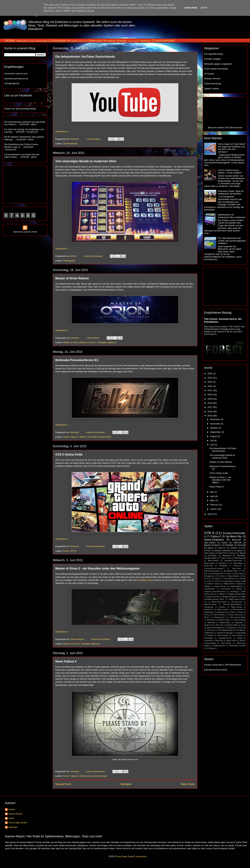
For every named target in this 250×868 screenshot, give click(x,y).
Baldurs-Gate (209, 563)
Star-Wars (212, 555)
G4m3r (12, 809)
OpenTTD (222, 553)
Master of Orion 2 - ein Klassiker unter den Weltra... (220, 480)
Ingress (239, 550)
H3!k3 (11, 818)
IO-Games (209, 74)
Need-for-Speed (210, 604)
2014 (210, 514)
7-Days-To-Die (225, 558)
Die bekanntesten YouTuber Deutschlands (85, 57)
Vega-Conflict (231, 641)
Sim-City (242, 545)
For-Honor (216, 579)
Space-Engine (225, 623)
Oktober (214, 428)
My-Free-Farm (237, 602)
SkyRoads (211, 623)
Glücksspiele (59, 41)
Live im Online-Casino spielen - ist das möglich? (230, 171)
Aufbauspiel (21, 41)
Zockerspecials (163, 40)
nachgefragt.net (12, 83)
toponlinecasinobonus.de (16, 79)
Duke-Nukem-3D (217, 574)
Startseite (126, 784)
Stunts (243, 625)
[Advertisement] (25, 184)
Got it (204, 8)
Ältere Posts (188, 784)
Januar (214, 509)
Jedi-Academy (210, 589)
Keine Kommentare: (94, 256)
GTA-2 (209, 581)
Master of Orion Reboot (72, 278)
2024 (210, 378)
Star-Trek (219, 625)
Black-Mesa (238, 563)
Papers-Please (236, 607)
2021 (210, 390)
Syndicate (231, 628)
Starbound (227, 555)
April (213, 496)
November (215, 424)
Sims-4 (233, 553)
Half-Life (237, 543)
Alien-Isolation (213, 561)
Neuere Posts (63, 784)
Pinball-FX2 (209, 610)
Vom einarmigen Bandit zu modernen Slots (86, 161)
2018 (210, 403)
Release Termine (212, 79)
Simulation (109, 41)
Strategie (121, 41)
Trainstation (209, 638)
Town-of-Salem (237, 635)
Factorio (221, 576)
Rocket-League (224, 620)
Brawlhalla (223, 566)
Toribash (210, 635)
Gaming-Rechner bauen (216, 670)
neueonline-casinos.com (16, 74)
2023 (210, 382)
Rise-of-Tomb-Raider (238, 617)
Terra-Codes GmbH (18, 823)
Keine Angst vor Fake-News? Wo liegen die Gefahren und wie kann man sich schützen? (232, 148)
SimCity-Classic (240, 620)
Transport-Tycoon (225, 638)
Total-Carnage (222, 635)
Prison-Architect (219, 615)
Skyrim (83, 437)
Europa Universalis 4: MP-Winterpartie (223, 665)
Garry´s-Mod (241, 581)
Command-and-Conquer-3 (214, 568)
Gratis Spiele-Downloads (216, 69)
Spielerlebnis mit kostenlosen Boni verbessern (232, 216)
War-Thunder (226, 643)
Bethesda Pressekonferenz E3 (77, 360)
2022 (210, 386)
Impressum (141, 856)
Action (10, 40)
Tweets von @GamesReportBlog (20, 109)
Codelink (233, 548)
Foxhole (243, 579)
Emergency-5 (209, 576)
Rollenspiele (96, 41)
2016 (210, 412)
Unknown (13, 827)
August (214, 436)
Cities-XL (222, 548)
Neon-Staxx (209, 553)
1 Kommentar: (93, 338)
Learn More (191, 8)
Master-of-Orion (71, 342)
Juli (212, 440)
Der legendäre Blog (213, 54)
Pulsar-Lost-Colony (236, 615)
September (216, 432)
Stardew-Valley (232, 625)
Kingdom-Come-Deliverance (215, 592)
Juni (212, 445)
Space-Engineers (214, 540)
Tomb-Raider (241, 633)
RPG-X (207, 617)
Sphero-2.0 (208, 625)
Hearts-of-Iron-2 (221, 586)
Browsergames (44, 41)
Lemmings (234, 592)
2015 (210, 416)
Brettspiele (32, 41)
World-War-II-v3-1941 (238, 646)
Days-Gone (237, 568)
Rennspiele (83, 41)
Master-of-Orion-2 (88, 342)
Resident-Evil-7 (220, 617)
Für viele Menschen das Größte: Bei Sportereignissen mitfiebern (232, 241)
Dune (229, 574)
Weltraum (145, 41)
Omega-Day (209, 607)
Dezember (215, 419)
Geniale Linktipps (212, 59)
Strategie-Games (146, 580)
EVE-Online (239, 574)
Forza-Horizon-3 (230, 579)
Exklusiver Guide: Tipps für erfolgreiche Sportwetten (231, 192)
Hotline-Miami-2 (237, 586)
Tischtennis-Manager (225, 633)
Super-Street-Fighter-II (215, 628)
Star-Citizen (210, 543)
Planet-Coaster (223, 610)
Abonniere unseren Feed (25, 231)
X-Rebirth (210, 648)
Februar (214, 505)
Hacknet (240, 584)
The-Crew (242, 628)
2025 (210, 374)
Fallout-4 (74, 437)
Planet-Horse (238, 610)
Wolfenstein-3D (219, 646)
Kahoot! (239, 589)
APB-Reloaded (240, 558)
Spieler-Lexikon (212, 89)
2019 (210, 399)
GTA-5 (73, 551)
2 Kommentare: (94, 139)
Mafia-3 (222, 594)
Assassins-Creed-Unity (233, 561)
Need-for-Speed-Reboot (232, 604)
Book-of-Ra (209, 566)
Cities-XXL (238, 566)
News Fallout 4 (66, 661)
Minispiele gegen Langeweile (218, 64)
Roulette (229, 545)
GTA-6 (217, 581)
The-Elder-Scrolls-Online (99, 437)
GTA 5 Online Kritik (69, 455)
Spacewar (239, 623)
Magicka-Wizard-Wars (237, 594)
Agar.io (211, 548)
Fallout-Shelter (233, 576)
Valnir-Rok (219, 641)
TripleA (240, 638)
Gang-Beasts (228, 581)
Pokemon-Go (222, 612)
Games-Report (15, 814)
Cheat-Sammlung (213, 84)
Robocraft (211, 620)
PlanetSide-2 (209, 612)
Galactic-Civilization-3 (223, 550)
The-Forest (211, 630)
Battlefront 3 (224, 563)
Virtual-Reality (133, 41)
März (213, 500)
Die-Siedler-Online (231, 571)
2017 (210, 407)
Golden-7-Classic (214, 584)
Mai (212, 492)
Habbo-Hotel (228, 584)
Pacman (222, 607)
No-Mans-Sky (234, 536)
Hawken (207, 586)
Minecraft (236, 540)
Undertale (208, 641)
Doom (66, 437)
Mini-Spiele (72, 41)
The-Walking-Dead (225, 630)
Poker (233, 612)
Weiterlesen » (62, 132)
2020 (210, 395)
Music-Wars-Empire (219, 602)
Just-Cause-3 (226, 589)
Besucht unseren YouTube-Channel (225, 128)
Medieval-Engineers (230, 597)
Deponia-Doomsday (212, 571)
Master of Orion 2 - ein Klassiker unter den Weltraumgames (97, 569)
